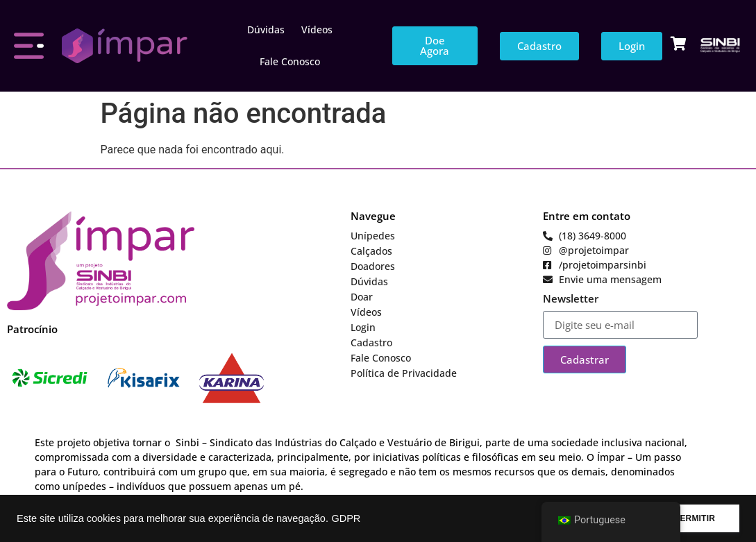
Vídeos (317, 29)
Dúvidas (266, 29)
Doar (362, 297)
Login (363, 327)
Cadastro (371, 342)
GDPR (346, 518)
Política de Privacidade (404, 373)
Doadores (373, 266)
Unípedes (373, 236)
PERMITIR (695, 518)
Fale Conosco (290, 61)
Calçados (371, 251)
